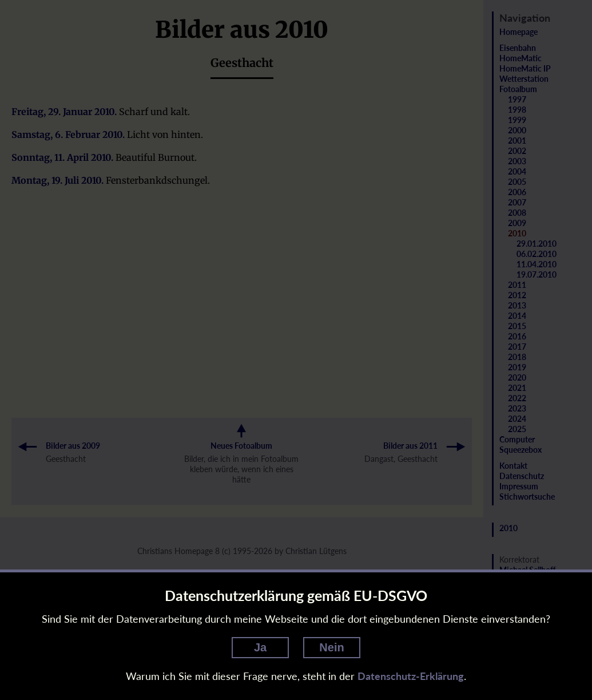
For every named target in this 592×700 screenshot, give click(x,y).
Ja (260, 647)
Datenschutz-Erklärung (411, 676)
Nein (331, 647)
